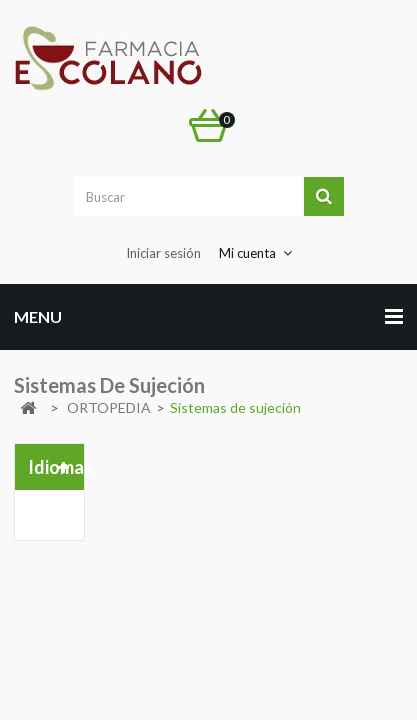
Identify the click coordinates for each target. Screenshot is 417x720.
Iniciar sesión (163, 253)
